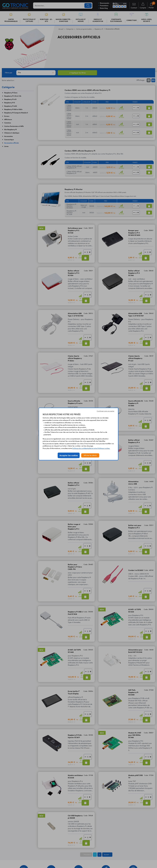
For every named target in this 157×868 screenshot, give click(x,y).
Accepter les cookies (69, 455)
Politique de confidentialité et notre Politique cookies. (91, 448)
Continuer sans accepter (106, 411)
